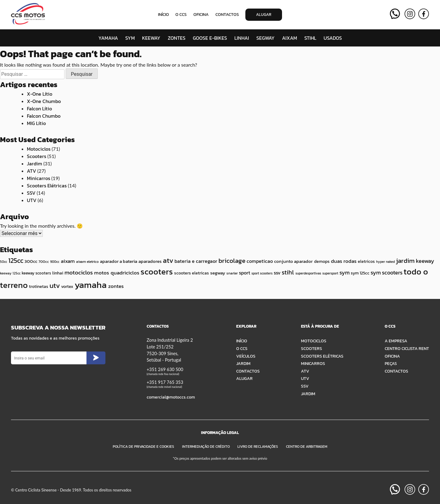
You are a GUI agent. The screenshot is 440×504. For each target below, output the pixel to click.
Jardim (35, 164)
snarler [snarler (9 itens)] (232, 273)
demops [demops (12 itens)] (322, 261)
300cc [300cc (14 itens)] (31, 261)
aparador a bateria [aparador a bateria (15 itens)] (119, 261)
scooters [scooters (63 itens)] (157, 272)
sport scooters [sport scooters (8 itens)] (262, 273)
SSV (31, 193)
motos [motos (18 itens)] (102, 273)
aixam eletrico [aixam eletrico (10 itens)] (87, 261)
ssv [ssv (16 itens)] (277, 273)
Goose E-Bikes (210, 38)
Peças (391, 363)
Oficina (201, 15)
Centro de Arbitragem (307, 447)
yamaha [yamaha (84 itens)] (91, 285)
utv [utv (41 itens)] (55, 285)
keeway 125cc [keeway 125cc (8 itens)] (10, 273)
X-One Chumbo (44, 101)
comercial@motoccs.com (171, 397)
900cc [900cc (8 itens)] (55, 262)
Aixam (290, 38)
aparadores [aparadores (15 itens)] (150, 261)
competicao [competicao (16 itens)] (260, 261)
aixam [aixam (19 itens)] (68, 261)
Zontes (177, 38)
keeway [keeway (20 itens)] (425, 261)
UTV (32, 200)
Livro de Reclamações (258, 447)
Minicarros (38, 178)
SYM (130, 38)
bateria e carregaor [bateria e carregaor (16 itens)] (196, 261)
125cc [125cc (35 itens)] (16, 260)
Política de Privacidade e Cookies (143, 447)
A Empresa (396, 341)
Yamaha (108, 38)
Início (163, 15)
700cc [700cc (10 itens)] (44, 261)
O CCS (181, 15)
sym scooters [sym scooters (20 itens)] (387, 273)
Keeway (151, 38)
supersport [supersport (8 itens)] (330, 273)
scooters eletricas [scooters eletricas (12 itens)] (192, 273)
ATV (31, 171)
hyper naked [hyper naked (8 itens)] (385, 262)
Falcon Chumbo (44, 116)
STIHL (310, 38)
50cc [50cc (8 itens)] (4, 262)
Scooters (37, 156)
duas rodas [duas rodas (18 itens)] (344, 261)
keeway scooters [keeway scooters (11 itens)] (36, 273)
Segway (266, 38)
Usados (333, 38)
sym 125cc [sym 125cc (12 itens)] (360, 273)
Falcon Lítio (39, 109)
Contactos (227, 15)
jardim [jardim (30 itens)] (405, 261)
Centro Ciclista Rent (407, 348)
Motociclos (39, 149)
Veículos (246, 356)
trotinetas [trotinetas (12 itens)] (39, 286)
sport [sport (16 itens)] (245, 273)
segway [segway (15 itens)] (218, 273)
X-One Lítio (40, 94)
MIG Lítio (36, 123)
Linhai (242, 38)
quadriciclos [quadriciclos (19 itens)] (125, 273)
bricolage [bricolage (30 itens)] (232, 261)
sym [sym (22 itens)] (345, 272)
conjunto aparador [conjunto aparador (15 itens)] (293, 261)
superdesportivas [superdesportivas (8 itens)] (308, 273)
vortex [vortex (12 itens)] (67, 286)
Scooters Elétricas (47, 186)
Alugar (264, 15)
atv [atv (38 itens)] (168, 260)
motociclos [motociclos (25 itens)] (79, 272)
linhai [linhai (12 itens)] (58, 273)
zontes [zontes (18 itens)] (116, 286)
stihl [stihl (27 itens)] (288, 272)
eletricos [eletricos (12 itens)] (366, 261)
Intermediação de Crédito (206, 447)
